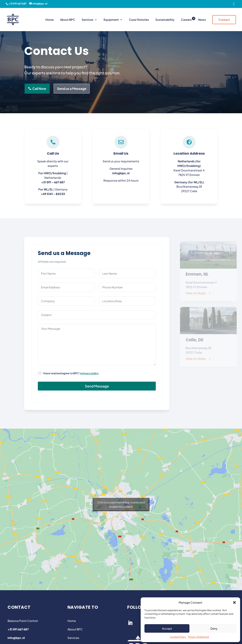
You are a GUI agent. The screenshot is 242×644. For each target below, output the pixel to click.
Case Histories (139, 20)
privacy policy (90, 373)
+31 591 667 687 (17, 4)
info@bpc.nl (121, 175)
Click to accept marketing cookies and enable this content (121, 504)
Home (50, 20)
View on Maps (196, 295)
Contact (224, 20)
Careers (186, 20)
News (202, 20)
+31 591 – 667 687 (53, 184)
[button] (234, 602)
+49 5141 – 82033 (53, 196)
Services (88, 20)
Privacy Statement (199, 637)
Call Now (39, 89)
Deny (214, 628)
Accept (167, 628)
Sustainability (165, 20)
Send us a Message (72, 89)
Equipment (111, 20)
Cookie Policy (178, 637)
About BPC (68, 20)
